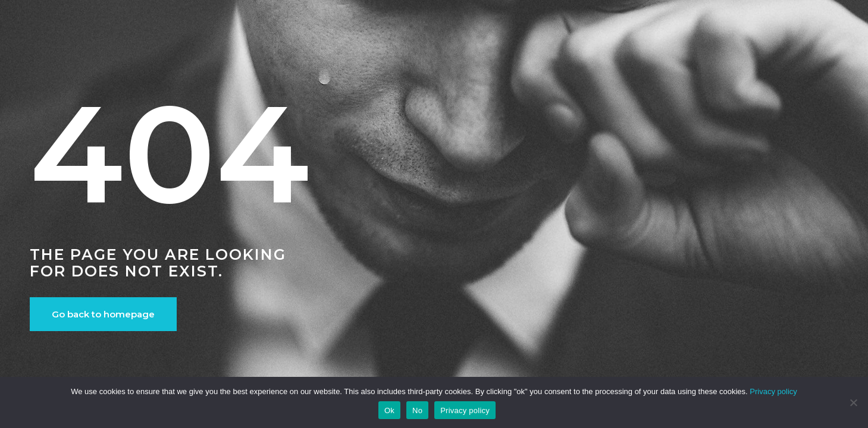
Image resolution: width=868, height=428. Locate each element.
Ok (389, 410)
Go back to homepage (103, 314)
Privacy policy (773, 391)
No (417, 410)
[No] (853, 402)
